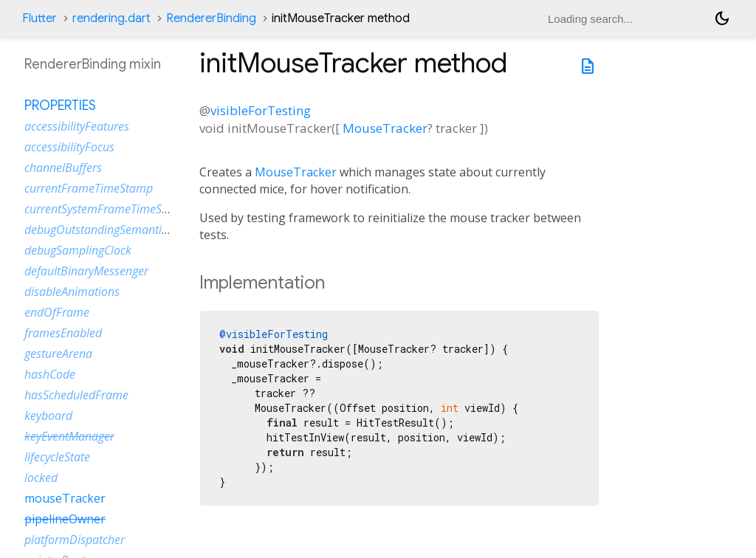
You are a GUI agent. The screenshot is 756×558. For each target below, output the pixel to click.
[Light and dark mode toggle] (722, 18)
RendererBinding (211, 18)
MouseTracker (385, 128)
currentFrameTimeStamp (89, 188)
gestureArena (58, 354)
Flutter (39, 18)
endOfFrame (57, 312)
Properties (60, 106)
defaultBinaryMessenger (86, 271)
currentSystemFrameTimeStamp (107, 209)
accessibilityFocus (69, 147)
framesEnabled (63, 333)
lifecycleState (57, 457)
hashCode (50, 374)
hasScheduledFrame (76, 395)
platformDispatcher (75, 540)
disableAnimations (72, 292)
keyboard (48, 416)
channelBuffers (63, 168)
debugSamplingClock (78, 250)
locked (41, 478)
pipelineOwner (65, 519)
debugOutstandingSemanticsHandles (119, 230)
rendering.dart (111, 18)
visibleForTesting (261, 110)
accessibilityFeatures (77, 126)
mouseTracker (65, 498)
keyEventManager (69, 436)
